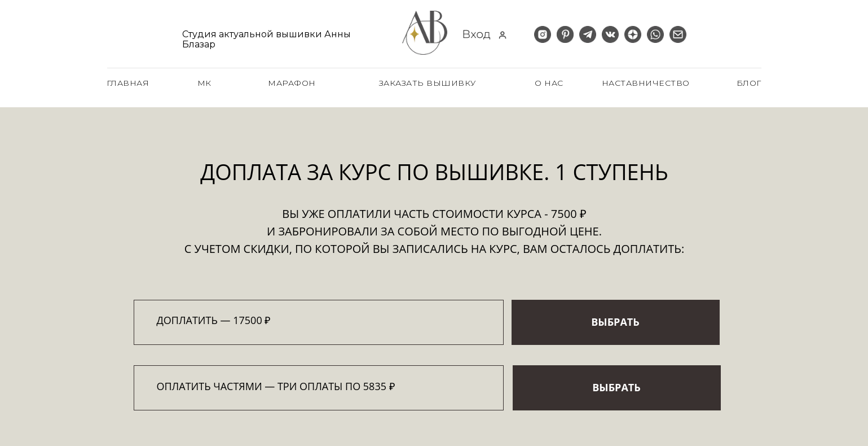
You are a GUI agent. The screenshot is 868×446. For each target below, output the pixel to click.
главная (128, 83)
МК (204, 83)
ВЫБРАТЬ (615, 322)
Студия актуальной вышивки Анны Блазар (266, 39)
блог (749, 83)
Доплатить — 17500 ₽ (214, 320)
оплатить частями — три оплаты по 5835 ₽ (276, 386)
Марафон (292, 83)
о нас (549, 83)
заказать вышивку (428, 83)
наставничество (646, 83)
